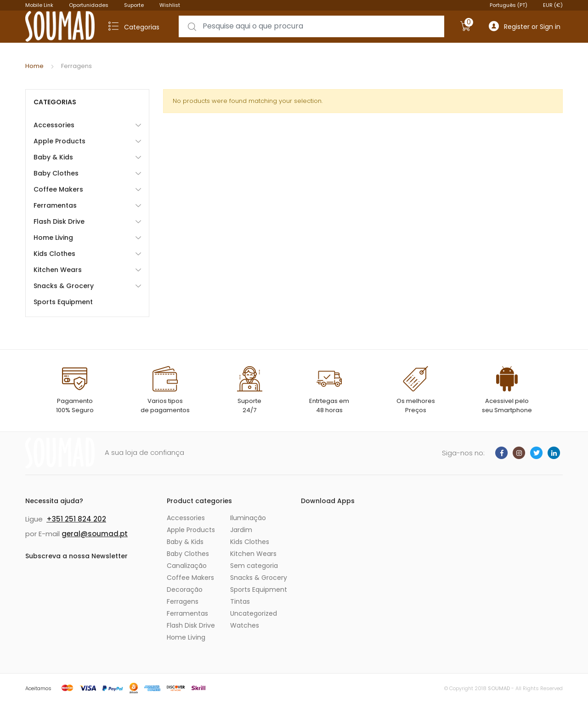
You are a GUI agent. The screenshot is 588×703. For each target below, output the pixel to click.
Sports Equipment (63, 302)
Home (34, 66)
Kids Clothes (54, 254)
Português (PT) (509, 5)
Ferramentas (55, 205)
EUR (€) (553, 5)
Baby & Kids (53, 157)
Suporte (134, 5)
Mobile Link (39, 5)
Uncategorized (254, 613)
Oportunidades (89, 5)
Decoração (185, 590)
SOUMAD (499, 688)
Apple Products (59, 141)
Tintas (240, 601)
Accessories (54, 125)
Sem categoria (254, 566)
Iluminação (248, 518)
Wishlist (170, 5)
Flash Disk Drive (59, 221)
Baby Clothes (56, 173)
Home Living (53, 238)
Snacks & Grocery (64, 286)
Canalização (187, 566)
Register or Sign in (525, 26)
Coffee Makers (58, 189)
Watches (245, 625)
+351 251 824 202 (76, 519)
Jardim (241, 530)
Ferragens (183, 601)
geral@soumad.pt (95, 534)
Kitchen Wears (58, 270)
